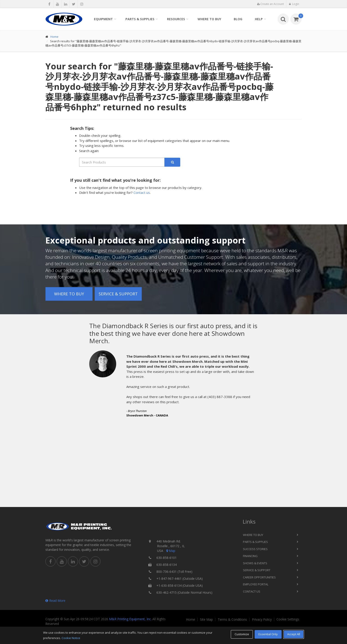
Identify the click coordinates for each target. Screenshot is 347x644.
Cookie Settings (288, 619)
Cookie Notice (71, 638)
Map (170, 551)
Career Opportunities (259, 577)
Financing (250, 556)
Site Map (206, 620)
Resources (176, 19)
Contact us (142, 193)
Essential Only (268, 634)
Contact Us (252, 591)
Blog (238, 19)
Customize (242, 634)
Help (259, 19)
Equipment (103, 19)
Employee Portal (256, 584)
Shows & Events (255, 563)
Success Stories (255, 549)
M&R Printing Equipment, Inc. (130, 619)
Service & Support (118, 294)
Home (54, 37)
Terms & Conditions (232, 620)
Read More (55, 601)
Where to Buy (209, 19)
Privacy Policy (262, 620)
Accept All (294, 634)
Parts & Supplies (140, 19)
